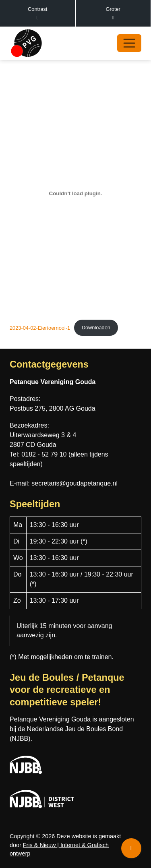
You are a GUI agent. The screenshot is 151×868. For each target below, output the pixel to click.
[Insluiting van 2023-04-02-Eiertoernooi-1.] (75, 194)
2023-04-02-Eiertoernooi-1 (40, 328)
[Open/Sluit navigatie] (129, 43)
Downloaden (96, 328)
